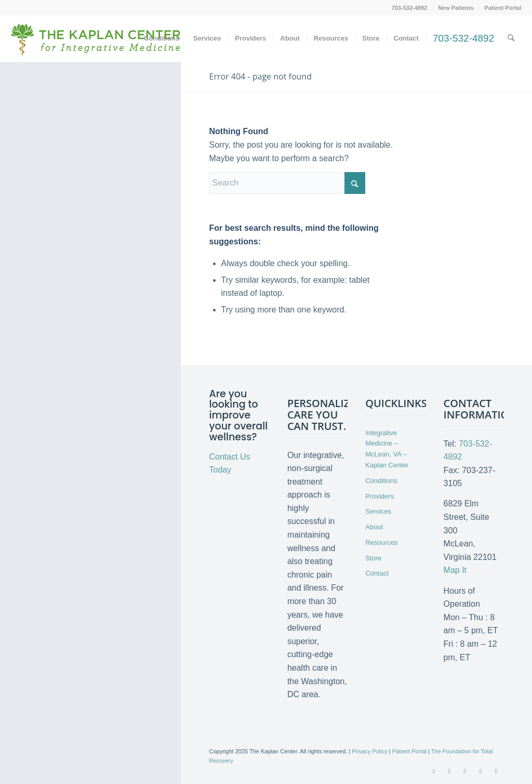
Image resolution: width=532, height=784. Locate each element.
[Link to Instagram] (496, 771)
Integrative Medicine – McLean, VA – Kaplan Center (387, 449)
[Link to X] (449, 771)
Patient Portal (503, 8)
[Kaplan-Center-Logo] (96, 47)
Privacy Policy (369, 751)
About (374, 527)
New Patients (456, 8)
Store (373, 558)
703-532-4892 (410, 8)
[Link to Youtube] (465, 771)
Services (378, 511)
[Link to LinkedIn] (481, 771)
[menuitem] (410, 8)
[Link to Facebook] (434, 771)
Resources (381, 543)
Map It (455, 570)
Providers (380, 496)
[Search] (511, 38)
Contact (377, 573)
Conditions (381, 481)
